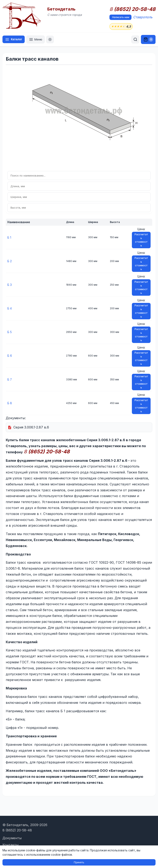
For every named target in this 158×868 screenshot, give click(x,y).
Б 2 (10, 261)
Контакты (10, 845)
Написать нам (120, 17)
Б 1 (9, 237)
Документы (12, 838)
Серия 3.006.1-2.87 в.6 (31, 427)
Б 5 (10, 332)
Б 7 (10, 379)
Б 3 (10, 285)
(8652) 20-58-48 (132, 9)
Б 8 (10, 403)
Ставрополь (143, 17)
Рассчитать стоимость (141, 240)
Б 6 (10, 356)
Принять (79, 862)
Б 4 (10, 309)
